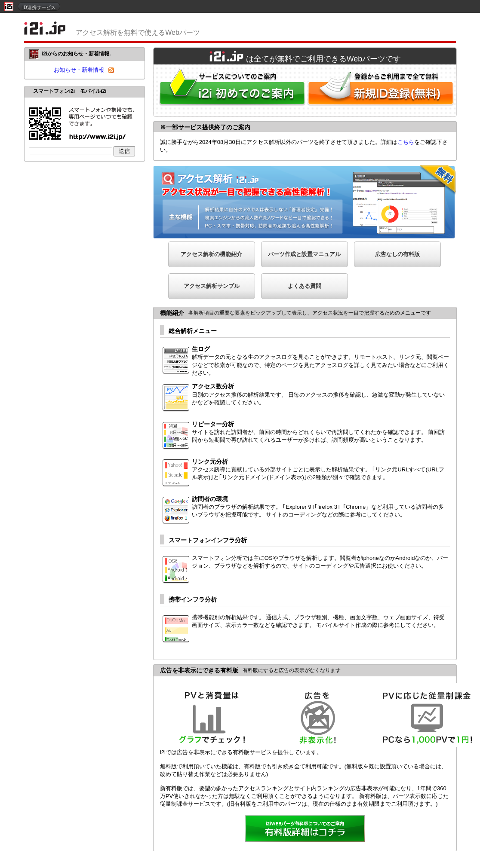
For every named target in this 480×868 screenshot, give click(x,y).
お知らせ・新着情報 (79, 70)
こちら (406, 142)
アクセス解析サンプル (212, 286)
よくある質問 (305, 286)
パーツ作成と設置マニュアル (304, 254)
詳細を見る (305, 829)
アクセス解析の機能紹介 (211, 254)
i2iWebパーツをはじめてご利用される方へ (230, 90)
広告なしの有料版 (397, 254)
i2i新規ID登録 (382, 90)
